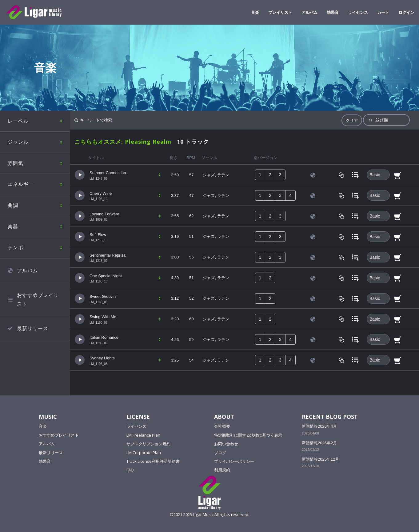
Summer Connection (108, 173)
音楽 (255, 12)
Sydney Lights (102, 358)
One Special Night (106, 276)
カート (383, 12)
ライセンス (358, 12)
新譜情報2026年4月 (319, 426)
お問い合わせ (226, 444)
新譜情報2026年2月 (319, 443)
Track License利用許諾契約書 (153, 461)
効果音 (333, 12)
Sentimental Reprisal (108, 255)
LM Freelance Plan (143, 435)
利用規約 (222, 470)
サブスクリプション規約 (148, 444)
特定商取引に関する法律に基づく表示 (248, 435)
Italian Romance (104, 337)
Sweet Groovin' (103, 296)
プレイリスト (280, 12)
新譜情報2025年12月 (320, 459)
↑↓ (370, 120)
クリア (352, 120)
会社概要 (222, 426)
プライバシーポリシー (234, 461)
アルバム (309, 12)
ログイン (406, 12)
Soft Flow (98, 235)
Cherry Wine (101, 193)
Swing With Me (103, 317)
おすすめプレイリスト (38, 300)
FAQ (130, 470)
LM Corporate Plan (144, 453)
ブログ (220, 453)
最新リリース (33, 328)
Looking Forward (104, 214)
